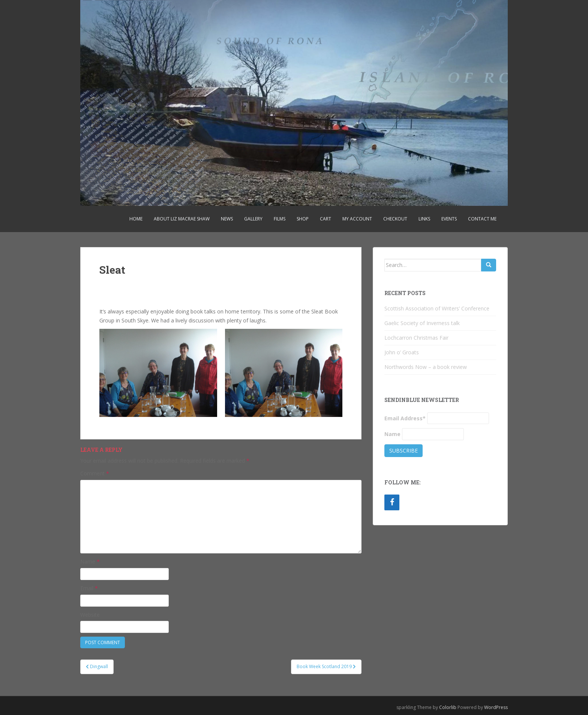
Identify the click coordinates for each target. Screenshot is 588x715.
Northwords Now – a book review (426, 367)
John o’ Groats (402, 352)
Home (136, 219)
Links (424, 219)
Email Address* (405, 418)
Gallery (253, 219)
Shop (303, 219)
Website (90, 615)
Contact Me (482, 219)
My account (357, 219)
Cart (325, 219)
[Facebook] (392, 502)
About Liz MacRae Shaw (182, 219)
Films (280, 219)
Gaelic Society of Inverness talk (422, 323)
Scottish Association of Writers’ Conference (437, 308)
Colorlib (448, 707)
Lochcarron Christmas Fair (416, 338)
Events (449, 219)
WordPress (496, 707)
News (227, 219)
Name (90, 561)
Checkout (395, 219)
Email (89, 588)
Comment (95, 473)
